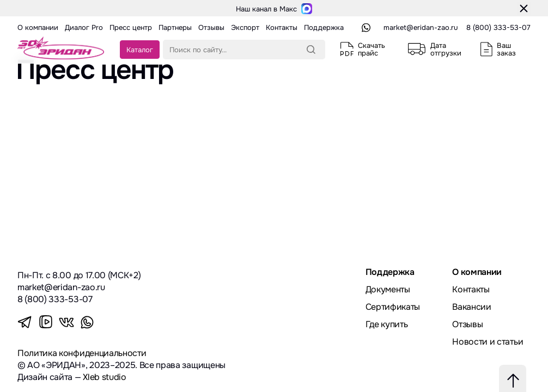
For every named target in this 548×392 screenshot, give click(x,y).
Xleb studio (104, 377)
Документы (388, 289)
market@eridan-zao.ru (421, 27)
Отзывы (467, 324)
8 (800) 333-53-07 (498, 27)
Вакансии (471, 307)
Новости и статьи (488, 342)
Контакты (471, 289)
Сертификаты (393, 307)
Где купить (387, 324)
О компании (477, 272)
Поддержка (390, 272)
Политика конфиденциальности (82, 353)
